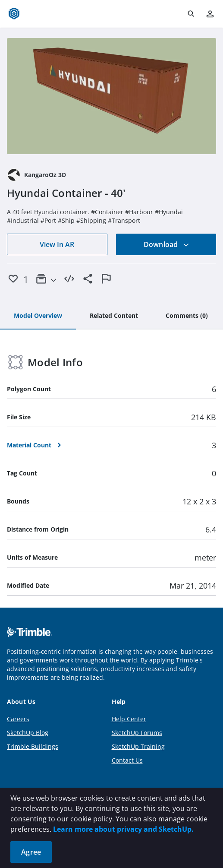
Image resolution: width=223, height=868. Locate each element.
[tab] (38, 316)
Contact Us (127, 760)
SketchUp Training (138, 746)
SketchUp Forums (137, 733)
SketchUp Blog (28, 733)
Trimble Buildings (33, 746)
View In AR (57, 244)
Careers (18, 719)
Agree (31, 852)
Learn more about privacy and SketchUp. (123, 829)
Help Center (129, 719)
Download (166, 244)
